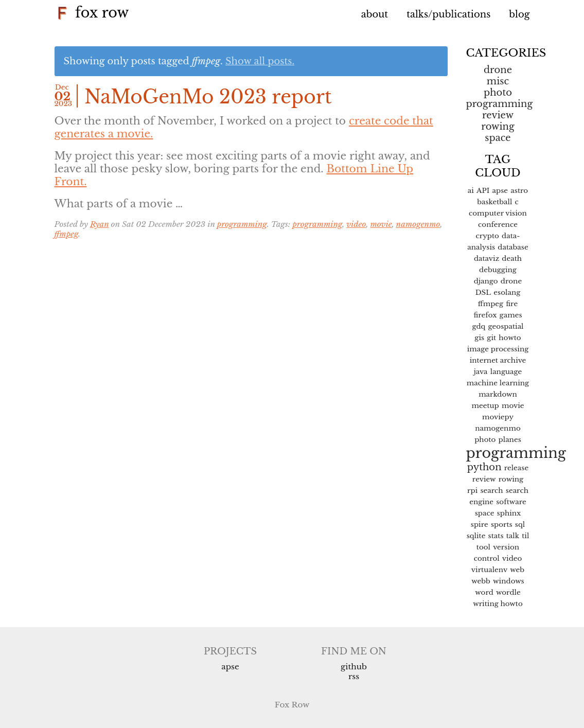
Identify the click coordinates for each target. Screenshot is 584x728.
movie (381, 224)
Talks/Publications (448, 14)
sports (502, 525)
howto (510, 338)
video (356, 224)
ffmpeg (67, 234)
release (517, 468)
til (525, 536)
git (491, 338)
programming (242, 224)
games (511, 315)
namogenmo (418, 224)
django (486, 281)
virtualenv (489, 570)
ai (471, 191)
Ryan (99, 224)
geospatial (506, 326)
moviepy (498, 417)
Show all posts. (260, 61)
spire (480, 525)
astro (519, 191)
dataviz (486, 259)
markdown (498, 394)
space (498, 138)
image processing (498, 349)
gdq (479, 326)
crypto (487, 236)
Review (498, 115)
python (484, 467)
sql (520, 525)
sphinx (509, 513)
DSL (483, 292)
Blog (519, 14)
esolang (507, 292)
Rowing (498, 127)
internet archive (498, 360)
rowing (511, 479)
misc (498, 81)
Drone (498, 70)
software (511, 502)
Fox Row (92, 13)
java (481, 372)
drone (511, 281)
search (491, 491)
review (484, 479)
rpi (472, 491)
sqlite (476, 536)
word (484, 592)
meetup (485, 406)
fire (512, 304)
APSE (230, 667)
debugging (498, 270)
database (513, 247)
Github (354, 667)
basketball (494, 202)
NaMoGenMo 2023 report (208, 97)
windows (509, 581)
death (512, 259)
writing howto (498, 604)
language (506, 372)
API (483, 191)
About (375, 14)
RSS (354, 676)
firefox (485, 315)
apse (500, 191)
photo (485, 440)
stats (496, 536)
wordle (508, 592)
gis (479, 338)
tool (483, 547)
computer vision (498, 213)
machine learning (498, 383)
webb (481, 581)
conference (498, 225)
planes (510, 440)
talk (513, 536)
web (517, 570)
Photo (498, 93)
